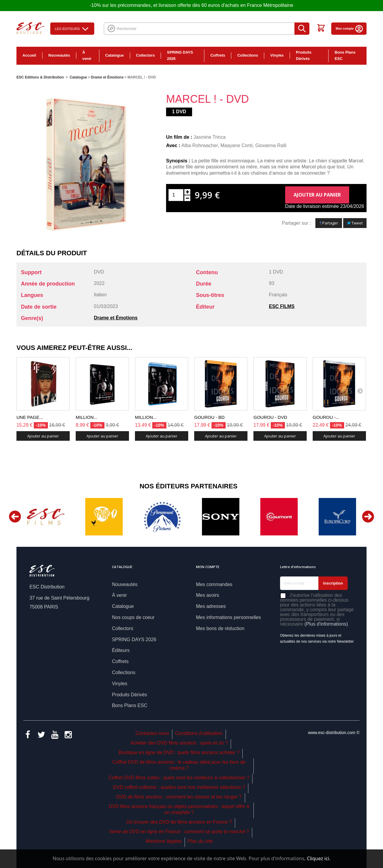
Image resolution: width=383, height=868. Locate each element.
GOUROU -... (326, 417)
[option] (46, 517)
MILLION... (87, 417)
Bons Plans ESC (345, 55)
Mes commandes (214, 584)
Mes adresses (211, 606)
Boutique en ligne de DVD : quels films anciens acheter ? (179, 752)
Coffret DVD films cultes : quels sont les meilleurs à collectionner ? (179, 778)
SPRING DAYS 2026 (180, 55)
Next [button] (368, 517)
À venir (87, 55)
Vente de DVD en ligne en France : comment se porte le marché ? (179, 832)
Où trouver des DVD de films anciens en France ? (179, 822)
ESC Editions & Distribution (40, 77)
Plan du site (200, 841)
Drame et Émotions (116, 318)
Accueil (29, 55)
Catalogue (115, 55)
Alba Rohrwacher (200, 145)
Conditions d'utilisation (199, 733)
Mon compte (350, 29)
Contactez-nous (152, 733)
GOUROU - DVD (270, 417)
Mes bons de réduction (220, 628)
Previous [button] (15, 517)
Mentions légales (164, 841)
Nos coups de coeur (133, 617)
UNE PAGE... (30, 417)
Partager (329, 223)
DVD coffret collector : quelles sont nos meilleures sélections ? (179, 787)
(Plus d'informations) (326, 624)
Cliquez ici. (319, 858)
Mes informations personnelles (228, 617)
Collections (248, 55)
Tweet (355, 223)
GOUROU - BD (209, 417)
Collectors (146, 55)
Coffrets (218, 55)
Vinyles (277, 55)
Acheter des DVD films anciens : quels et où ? (179, 743)
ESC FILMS (282, 306)
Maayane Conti (237, 145)
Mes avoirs (208, 595)
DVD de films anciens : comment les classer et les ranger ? (179, 797)
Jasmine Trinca (210, 137)
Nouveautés (59, 55)
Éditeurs (121, 650)
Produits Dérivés (304, 55)
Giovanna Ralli (271, 145)
